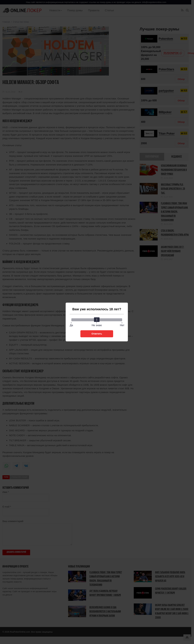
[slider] (97, 320)
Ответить (97, 334)
